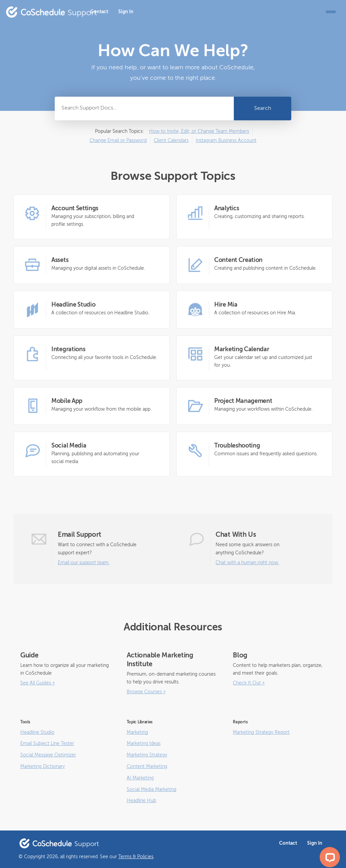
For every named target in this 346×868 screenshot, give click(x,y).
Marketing (137, 732)
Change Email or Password (118, 141)
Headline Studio (37, 732)
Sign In (126, 12)
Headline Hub (141, 801)
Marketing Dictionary (43, 767)
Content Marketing (147, 767)
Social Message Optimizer (48, 755)
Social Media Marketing (152, 790)
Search (263, 108)
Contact (99, 12)
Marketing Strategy (147, 755)
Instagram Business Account (226, 141)
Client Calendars (171, 141)
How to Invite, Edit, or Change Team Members (199, 131)
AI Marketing (140, 778)
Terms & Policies (136, 857)
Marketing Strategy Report (261, 732)
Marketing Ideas (144, 744)
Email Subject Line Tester (47, 744)
